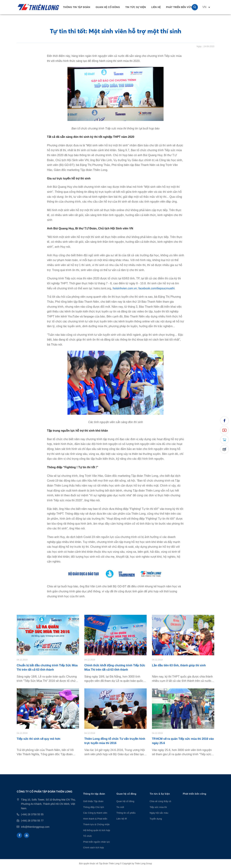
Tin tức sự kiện (136, 7)
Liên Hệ (156, 7)
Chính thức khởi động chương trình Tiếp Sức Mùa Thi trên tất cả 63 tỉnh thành (115, 667)
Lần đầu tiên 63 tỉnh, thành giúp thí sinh (179, 665)
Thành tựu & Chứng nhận (96, 831)
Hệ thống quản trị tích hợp (97, 836)
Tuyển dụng (156, 825)
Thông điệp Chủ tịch (94, 813)
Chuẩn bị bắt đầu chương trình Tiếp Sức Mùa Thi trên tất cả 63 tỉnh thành (47, 667)
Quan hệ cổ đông (108, 7)
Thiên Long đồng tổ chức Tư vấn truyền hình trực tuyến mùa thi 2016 (115, 741)
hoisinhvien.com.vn (125, 288)
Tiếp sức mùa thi (158, 813)
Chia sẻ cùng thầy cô (160, 808)
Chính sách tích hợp (93, 854)
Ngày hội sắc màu (159, 819)
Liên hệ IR (122, 825)
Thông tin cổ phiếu (126, 819)
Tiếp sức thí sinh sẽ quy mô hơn (39, 739)
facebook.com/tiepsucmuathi (157, 288)
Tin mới (120, 813)
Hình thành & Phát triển (95, 825)
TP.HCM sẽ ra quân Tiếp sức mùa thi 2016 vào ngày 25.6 (183, 741)
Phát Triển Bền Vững (180, 7)
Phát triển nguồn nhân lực (96, 848)
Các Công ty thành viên (95, 819)
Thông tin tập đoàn (77, 7)
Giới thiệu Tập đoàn (93, 808)
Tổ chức (87, 842)
